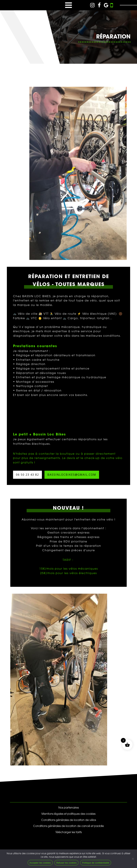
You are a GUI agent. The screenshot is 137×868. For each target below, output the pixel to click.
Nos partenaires (69, 808)
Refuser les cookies (66, 863)
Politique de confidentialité (96, 863)
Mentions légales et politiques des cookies (68, 814)
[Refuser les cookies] (133, 859)
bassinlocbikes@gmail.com (72, 475)
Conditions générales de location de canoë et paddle (68, 826)
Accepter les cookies (40, 863)
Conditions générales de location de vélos (69, 820)
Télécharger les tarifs (69, 832)
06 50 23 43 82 (27, 475)
